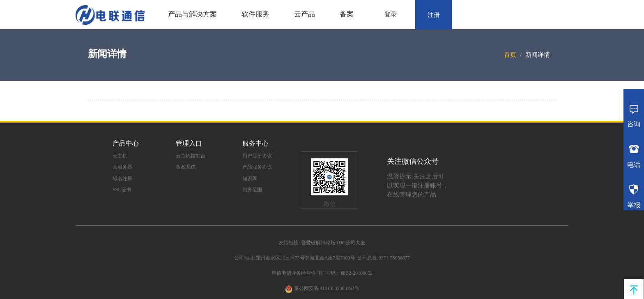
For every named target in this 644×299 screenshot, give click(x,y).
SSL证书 (122, 190)
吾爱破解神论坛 (318, 243)
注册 (434, 15)
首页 (510, 55)
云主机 (120, 156)
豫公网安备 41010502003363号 (327, 288)
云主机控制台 (191, 156)
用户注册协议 (257, 156)
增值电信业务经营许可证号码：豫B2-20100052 (322, 273)
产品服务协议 (257, 167)
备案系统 (186, 167)
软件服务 (255, 14)
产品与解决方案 (192, 14)
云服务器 (122, 167)
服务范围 (252, 190)
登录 (391, 14)
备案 (347, 14)
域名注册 (122, 178)
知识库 (250, 178)
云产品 (305, 14)
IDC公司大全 (351, 243)
